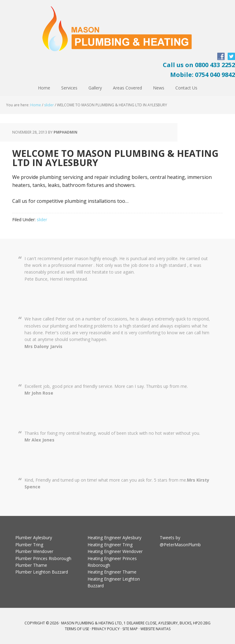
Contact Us (186, 88)
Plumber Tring (29, 545)
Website (148, 629)
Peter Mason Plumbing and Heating (117, 29)
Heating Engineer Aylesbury (114, 538)
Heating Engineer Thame (112, 572)
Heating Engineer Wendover (115, 551)
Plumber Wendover (34, 551)
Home (44, 88)
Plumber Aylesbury (34, 538)
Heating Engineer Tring (110, 545)
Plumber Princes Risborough (43, 558)
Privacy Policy (106, 629)
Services (69, 88)
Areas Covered (127, 88)
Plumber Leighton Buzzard (42, 572)
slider (49, 105)
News (159, 88)
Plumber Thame (31, 565)
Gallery (95, 88)
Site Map (130, 629)
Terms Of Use (77, 629)
